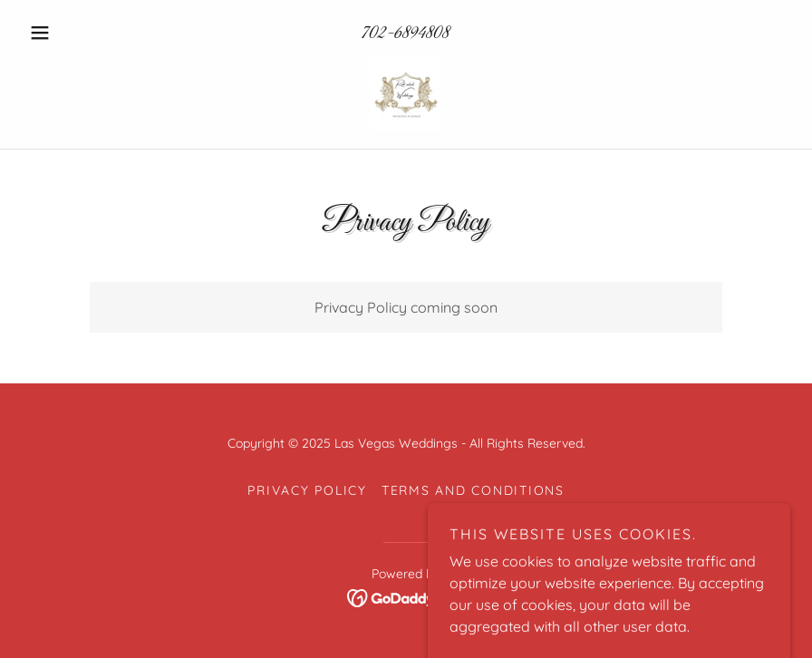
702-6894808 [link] (406, 34)
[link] (406, 94)
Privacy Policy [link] (307, 490)
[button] (79, 33)
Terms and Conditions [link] (473, 490)
